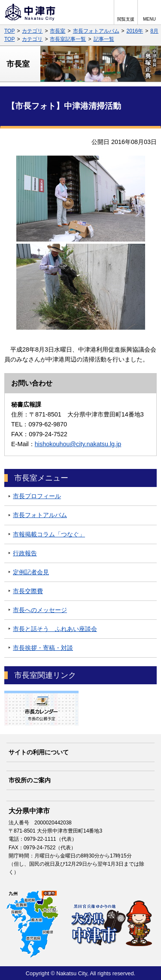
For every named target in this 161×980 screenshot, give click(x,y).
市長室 (58, 31)
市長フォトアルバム (96, 31)
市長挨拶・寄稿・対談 (43, 648)
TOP (9, 31)
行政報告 (25, 553)
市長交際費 (28, 591)
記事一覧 (104, 39)
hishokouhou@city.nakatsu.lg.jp (78, 444)
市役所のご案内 (30, 780)
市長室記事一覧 (68, 39)
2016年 (135, 31)
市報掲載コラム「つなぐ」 (49, 534)
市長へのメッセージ (40, 610)
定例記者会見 (31, 572)
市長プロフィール (37, 496)
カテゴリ (32, 31)
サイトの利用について (39, 752)
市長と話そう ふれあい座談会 (55, 629)
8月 (154, 31)
